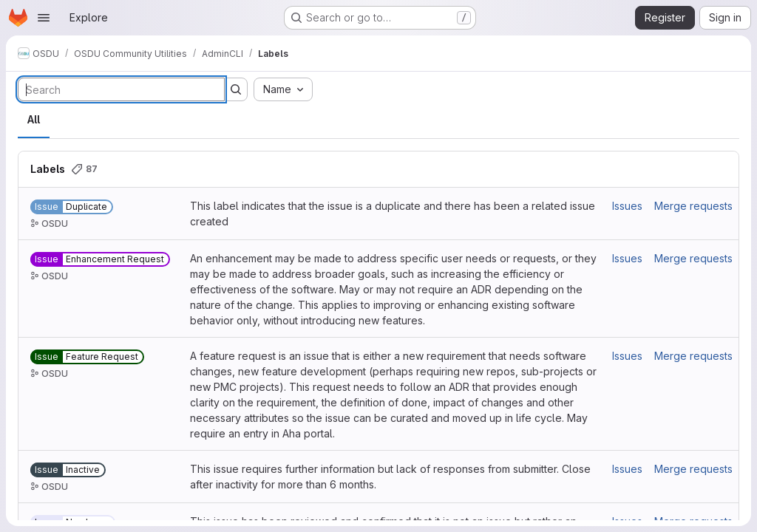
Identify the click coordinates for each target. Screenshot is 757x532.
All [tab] (34, 119)
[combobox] (283, 89)
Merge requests (693, 206)
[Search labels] (121, 89)
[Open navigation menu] (44, 18)
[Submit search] (236, 89)
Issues (627, 206)
